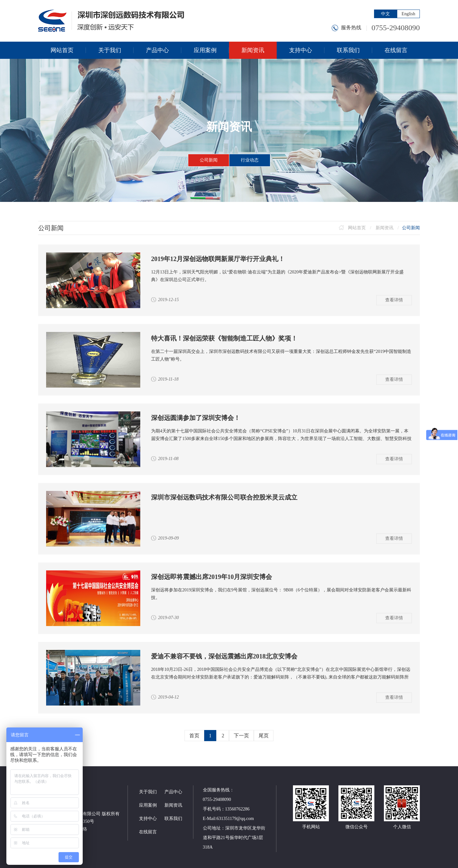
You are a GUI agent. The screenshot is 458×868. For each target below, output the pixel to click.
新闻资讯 (385, 228)
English (409, 14)
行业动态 (250, 160)
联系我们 (173, 819)
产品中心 (173, 792)
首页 (194, 736)
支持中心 (148, 819)
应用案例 (148, 805)
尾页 (264, 736)
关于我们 (148, 792)
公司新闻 (209, 160)
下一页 (241, 736)
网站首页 (357, 228)
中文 (385, 14)
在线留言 (148, 832)
